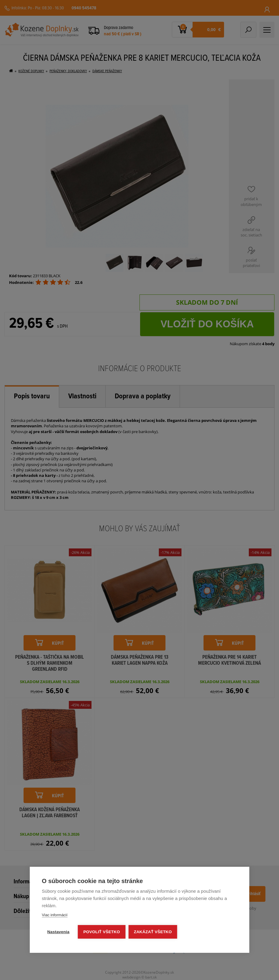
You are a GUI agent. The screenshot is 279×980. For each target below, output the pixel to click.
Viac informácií (55, 915)
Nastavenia (58, 932)
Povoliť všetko (102, 932)
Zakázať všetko (153, 932)
